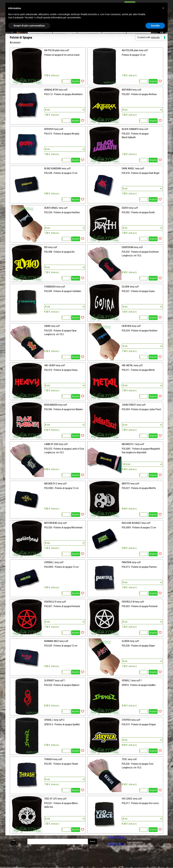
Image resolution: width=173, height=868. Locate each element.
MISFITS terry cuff (131, 484)
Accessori (15, 42)
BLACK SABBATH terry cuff (135, 129)
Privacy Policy (116, 837)
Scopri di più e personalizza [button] (29, 26)
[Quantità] (66, 81)
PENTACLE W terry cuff (133, 602)
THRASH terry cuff (53, 759)
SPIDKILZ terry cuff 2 (54, 720)
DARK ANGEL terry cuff (133, 168)
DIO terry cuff (51, 247)
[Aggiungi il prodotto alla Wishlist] (83, 81)
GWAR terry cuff (52, 326)
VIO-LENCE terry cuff (132, 799)
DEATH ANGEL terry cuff (56, 208)
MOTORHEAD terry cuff (55, 523)
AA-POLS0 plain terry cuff (57, 50)
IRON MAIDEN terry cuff (56, 405)
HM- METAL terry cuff (132, 365)
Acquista (76, 81)
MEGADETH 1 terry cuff (133, 444)
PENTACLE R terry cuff (55, 602)
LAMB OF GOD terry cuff (56, 444)
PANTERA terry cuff (131, 562)
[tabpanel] (144, 844)
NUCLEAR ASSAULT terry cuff (136, 523)
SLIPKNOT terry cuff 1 (55, 680)
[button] (13, 839)
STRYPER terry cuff (131, 720)
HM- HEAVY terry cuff (55, 365)
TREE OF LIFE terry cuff (55, 799)
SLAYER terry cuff (130, 641)
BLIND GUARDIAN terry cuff (57, 168)
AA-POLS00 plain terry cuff (135, 50)
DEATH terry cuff (130, 208)
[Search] (58, 841)
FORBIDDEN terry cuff (55, 287)
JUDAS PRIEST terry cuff (134, 405)
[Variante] (64, 110)
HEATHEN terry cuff (131, 326)
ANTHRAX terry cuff (132, 90)
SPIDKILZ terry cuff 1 (132, 680)
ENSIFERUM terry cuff (132, 247)
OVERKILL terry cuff (54, 562)
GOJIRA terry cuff (130, 287)
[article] (48, 66)
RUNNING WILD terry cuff (56, 641)
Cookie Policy (116, 844)
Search (93, 841)
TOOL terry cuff (129, 759)
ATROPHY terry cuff (54, 129)
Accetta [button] (155, 26)
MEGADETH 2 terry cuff (55, 484)
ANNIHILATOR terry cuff (56, 90)
